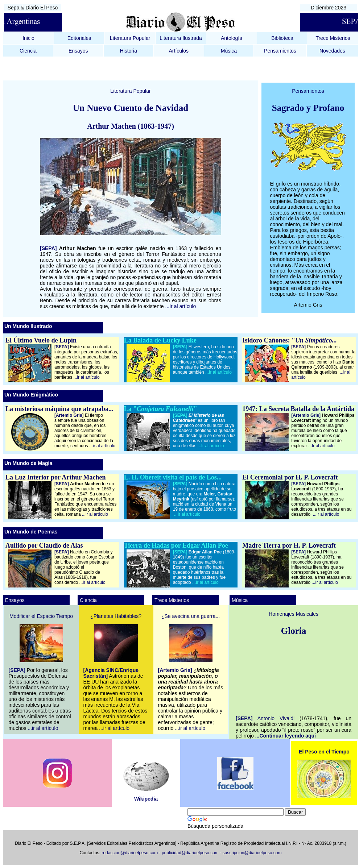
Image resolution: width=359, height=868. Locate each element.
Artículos (179, 51)
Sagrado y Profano (308, 108)
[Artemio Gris (69, 415)
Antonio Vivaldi (278, 718)
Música (229, 51)
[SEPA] (48, 248)
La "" (161, 409)
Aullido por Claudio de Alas (44, 545)
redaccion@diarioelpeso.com (130, 853)
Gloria (294, 631)
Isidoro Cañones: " (290, 340)
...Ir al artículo (181, 306)
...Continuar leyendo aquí (286, 736)
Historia (128, 51)
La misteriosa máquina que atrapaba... (59, 409)
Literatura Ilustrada (181, 38)
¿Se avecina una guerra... (191, 616)
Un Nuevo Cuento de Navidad (131, 108)
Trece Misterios (333, 38)
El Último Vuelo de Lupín (41, 340)
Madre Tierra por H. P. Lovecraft (289, 545)
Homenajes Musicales (294, 614)
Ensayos (78, 51)
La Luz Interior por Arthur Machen (56, 477)
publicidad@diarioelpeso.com (190, 853)
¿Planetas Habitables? (116, 616)
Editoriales (79, 38)
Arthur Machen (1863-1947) (131, 126)
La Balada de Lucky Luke (160, 340)
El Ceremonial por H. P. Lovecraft (290, 477)
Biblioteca (282, 38)
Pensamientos (280, 51)
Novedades (332, 51)
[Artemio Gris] (306, 415)
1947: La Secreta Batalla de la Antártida (298, 409)
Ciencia (28, 51)
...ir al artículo (87, 377)
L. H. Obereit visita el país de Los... (173, 477)
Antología (232, 38)
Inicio (28, 38)
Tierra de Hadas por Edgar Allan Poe (176, 545)
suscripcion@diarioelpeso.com (252, 853)
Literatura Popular (130, 38)
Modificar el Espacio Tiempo (41, 616)
